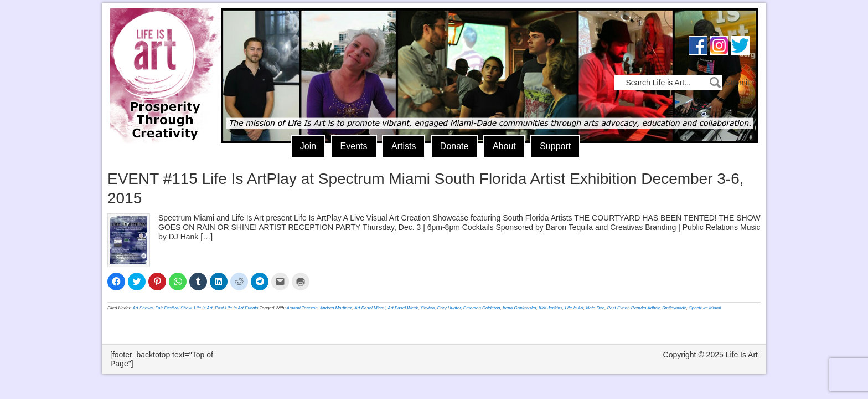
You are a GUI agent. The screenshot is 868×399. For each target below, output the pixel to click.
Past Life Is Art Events (236, 308)
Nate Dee (595, 308)
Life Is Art (161, 60)
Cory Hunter (449, 308)
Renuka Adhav (645, 308)
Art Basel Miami (370, 308)
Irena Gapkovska (519, 308)
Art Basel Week (403, 308)
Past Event (618, 308)
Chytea (428, 308)
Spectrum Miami (705, 308)
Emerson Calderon (482, 308)
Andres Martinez (336, 308)
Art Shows (143, 308)
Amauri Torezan (302, 308)
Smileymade (674, 308)
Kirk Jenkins (551, 308)
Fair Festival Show (173, 308)
